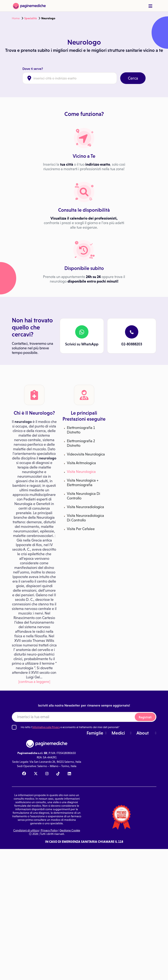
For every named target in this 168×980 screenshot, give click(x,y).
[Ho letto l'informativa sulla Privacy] (14, 727)
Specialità (31, 18)
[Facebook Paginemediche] (24, 774)
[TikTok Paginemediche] (58, 774)
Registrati (145, 717)
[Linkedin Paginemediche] (69, 774)
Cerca (133, 78)
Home (16, 18)
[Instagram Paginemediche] (47, 774)
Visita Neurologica (81, 472)
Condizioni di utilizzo (26, 830)
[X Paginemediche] (36, 774)
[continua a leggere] (34, 682)
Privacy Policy (49, 830)
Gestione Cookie (70, 830)
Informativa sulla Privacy (46, 727)
